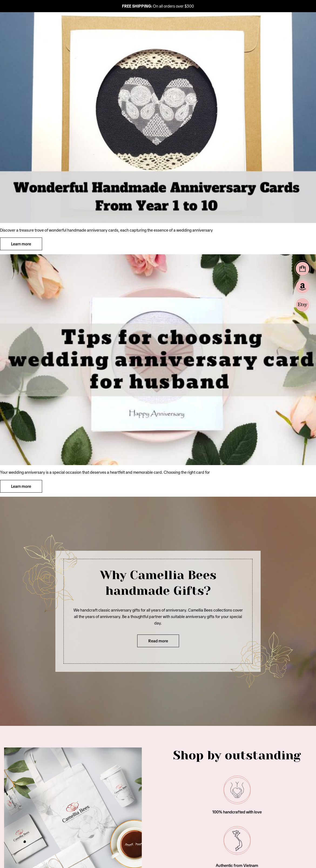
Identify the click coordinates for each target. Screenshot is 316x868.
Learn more (21, 244)
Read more (158, 641)
